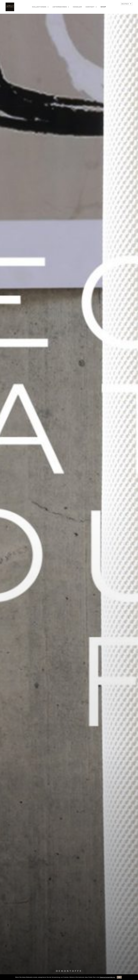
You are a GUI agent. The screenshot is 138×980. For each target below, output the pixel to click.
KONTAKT (92, 7)
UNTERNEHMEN (62, 7)
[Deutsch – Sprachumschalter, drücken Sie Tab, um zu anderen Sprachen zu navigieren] (127, 4)
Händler (77, 7)
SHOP (103, 7)
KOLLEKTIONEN (41, 7)
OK (119, 977)
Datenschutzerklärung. (107, 977)
